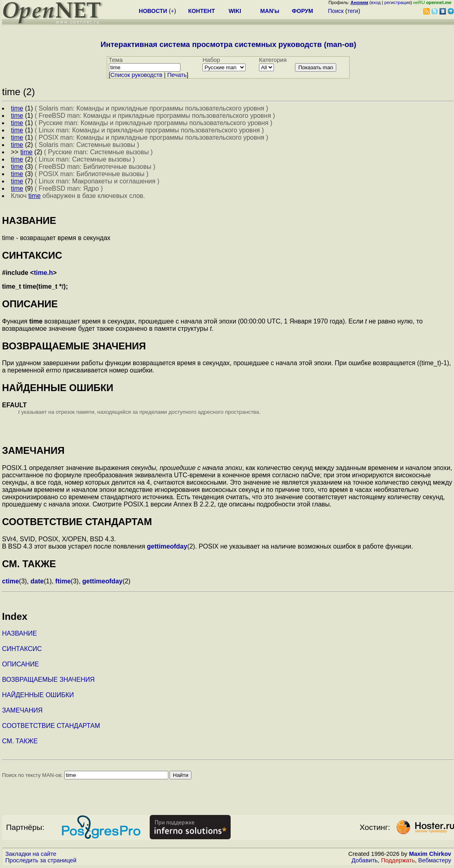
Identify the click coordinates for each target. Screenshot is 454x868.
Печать (177, 75)
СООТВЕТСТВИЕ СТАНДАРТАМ (51, 726)
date (37, 581)
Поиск (336, 11)
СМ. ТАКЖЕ (20, 741)
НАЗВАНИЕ (19, 633)
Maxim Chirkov (430, 854)
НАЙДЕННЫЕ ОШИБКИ (38, 695)
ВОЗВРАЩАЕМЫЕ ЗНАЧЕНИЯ (48, 680)
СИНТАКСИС (22, 649)
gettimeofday (167, 546)
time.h (43, 273)
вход (376, 2)
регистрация (398, 2)
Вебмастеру (435, 860)
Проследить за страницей (41, 860)
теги (353, 11)
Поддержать (398, 860)
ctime (11, 581)
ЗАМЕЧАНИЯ (22, 710)
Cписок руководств (137, 75)
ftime (63, 581)
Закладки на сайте (31, 854)
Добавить (365, 860)
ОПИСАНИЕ (20, 664)
